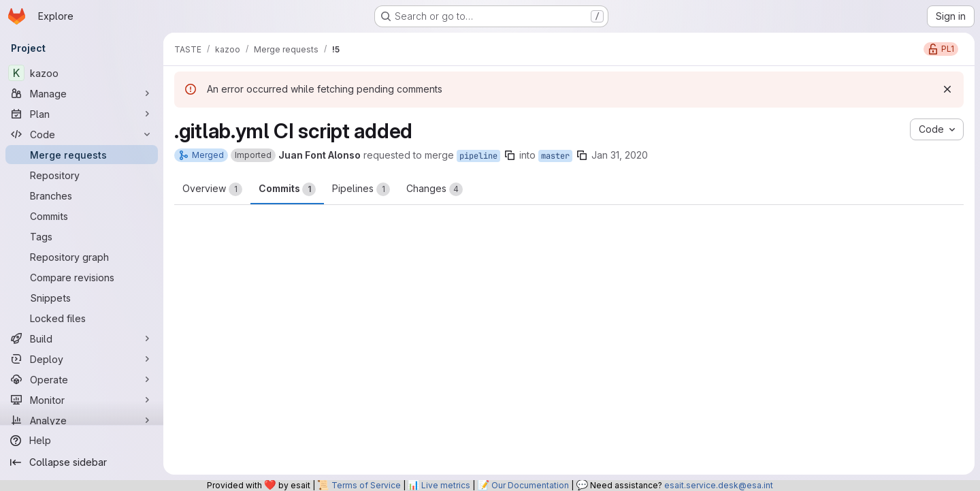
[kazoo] (82, 73)
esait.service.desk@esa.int (719, 485)
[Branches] (82, 195)
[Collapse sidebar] (82, 462)
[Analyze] (82, 420)
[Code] (82, 134)
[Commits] (82, 216)
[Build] (82, 338)
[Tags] (82, 236)
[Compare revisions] (82, 277)
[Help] (82, 441)
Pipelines (361, 189)
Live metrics (446, 485)
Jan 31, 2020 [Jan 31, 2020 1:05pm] (620, 155)
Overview (212, 189)
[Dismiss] (947, 89)
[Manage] (82, 93)
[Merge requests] (82, 155)
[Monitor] (82, 400)
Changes (435, 189)
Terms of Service (366, 485)
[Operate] (82, 379)
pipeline (478, 156)
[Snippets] (82, 298)
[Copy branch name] (510, 155)
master (555, 156)
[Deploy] (82, 359)
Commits (287, 189)
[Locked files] (82, 318)
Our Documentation (530, 485)
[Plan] (82, 114)
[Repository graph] (82, 257)
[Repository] (82, 175)
